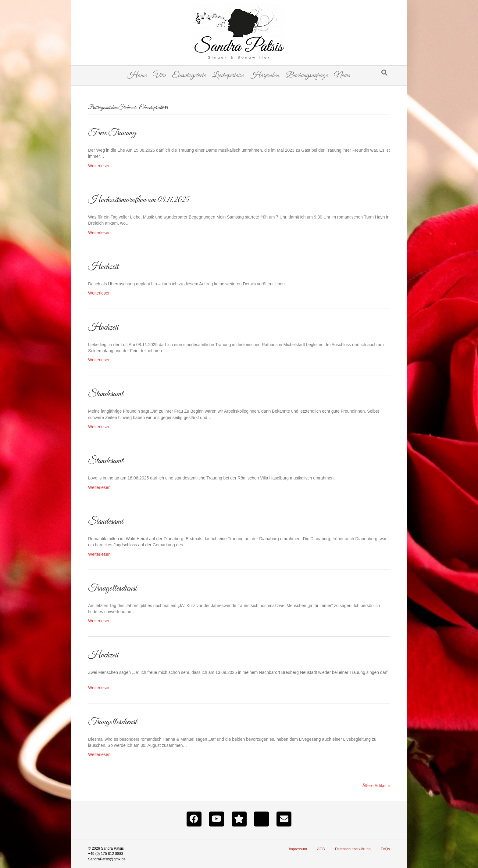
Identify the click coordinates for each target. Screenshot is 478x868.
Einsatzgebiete (189, 76)
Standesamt (106, 394)
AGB (321, 849)
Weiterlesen (99, 166)
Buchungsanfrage (307, 76)
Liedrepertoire (228, 76)
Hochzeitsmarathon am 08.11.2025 (139, 200)
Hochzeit (103, 267)
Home (137, 76)
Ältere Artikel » (376, 786)
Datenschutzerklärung (353, 849)
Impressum (298, 849)
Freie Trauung (112, 133)
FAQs (385, 849)
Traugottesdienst (112, 588)
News (342, 76)
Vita (159, 76)
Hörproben (264, 76)
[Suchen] (384, 73)
